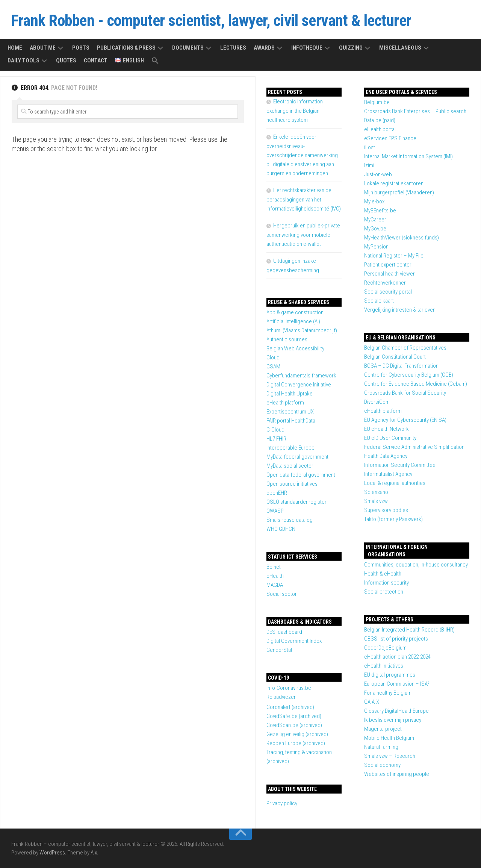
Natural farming (381, 747)
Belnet (274, 567)
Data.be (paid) (380, 120)
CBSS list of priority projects (396, 639)
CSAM (273, 367)
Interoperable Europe (290, 448)
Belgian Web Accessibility (295, 348)
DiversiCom (377, 402)
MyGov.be (375, 229)
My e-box (374, 201)
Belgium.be (377, 102)
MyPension (376, 247)
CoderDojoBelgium (385, 648)
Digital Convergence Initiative (299, 385)
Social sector (282, 594)
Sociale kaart (379, 301)
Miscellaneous (400, 48)
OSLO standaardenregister (296, 502)
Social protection (384, 592)
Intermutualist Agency (388, 474)
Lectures (233, 48)
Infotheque (307, 48)
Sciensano (376, 492)
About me (43, 48)
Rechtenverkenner (385, 283)
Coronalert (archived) (290, 707)
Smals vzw (376, 501)
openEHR (277, 493)
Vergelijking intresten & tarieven (400, 310)
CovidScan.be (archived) (294, 725)
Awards (264, 48)
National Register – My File (394, 256)
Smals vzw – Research (390, 756)
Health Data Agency (386, 456)
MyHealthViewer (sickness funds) (402, 238)
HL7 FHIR (276, 439)
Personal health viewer (389, 274)
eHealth (275, 576)
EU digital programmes (390, 675)
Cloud (273, 358)
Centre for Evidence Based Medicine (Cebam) (416, 384)
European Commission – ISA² (397, 684)
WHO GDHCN (281, 529)
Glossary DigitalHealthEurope (396, 711)
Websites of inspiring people (397, 774)
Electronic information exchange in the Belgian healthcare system (295, 111)
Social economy (382, 765)
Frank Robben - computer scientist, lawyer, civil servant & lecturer (211, 20)
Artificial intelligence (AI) (293, 321)
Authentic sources (287, 339)
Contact (96, 61)
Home (15, 48)
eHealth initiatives (384, 666)
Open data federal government (301, 475)
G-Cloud (275, 430)
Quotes (66, 61)
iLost (370, 147)
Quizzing (351, 48)
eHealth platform (383, 411)
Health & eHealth (383, 574)
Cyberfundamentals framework (301, 376)
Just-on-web (378, 174)
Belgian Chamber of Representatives (405, 348)
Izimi (369, 165)
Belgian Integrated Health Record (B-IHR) (409, 630)
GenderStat (279, 650)
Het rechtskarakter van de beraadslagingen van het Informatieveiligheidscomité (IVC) (304, 199)
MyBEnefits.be (380, 211)
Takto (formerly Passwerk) (393, 519)
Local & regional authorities (395, 483)
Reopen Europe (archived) (296, 743)
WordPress (52, 853)
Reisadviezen (281, 697)
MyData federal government (297, 457)
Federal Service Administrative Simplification (414, 447)
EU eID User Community (390, 438)
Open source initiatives (292, 484)
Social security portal (388, 292)
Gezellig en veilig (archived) (297, 734)
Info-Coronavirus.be (289, 688)
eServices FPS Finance (390, 138)
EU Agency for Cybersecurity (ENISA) (405, 420)
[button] (155, 61)
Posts (81, 48)
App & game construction (295, 312)
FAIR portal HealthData (291, 421)
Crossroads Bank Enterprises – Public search (415, 111)
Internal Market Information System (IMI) (408, 156)
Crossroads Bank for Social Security (405, 393)
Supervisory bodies (386, 510)
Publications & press (126, 48)
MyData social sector (290, 466)
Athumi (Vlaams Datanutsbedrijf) (302, 330)
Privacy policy (282, 803)
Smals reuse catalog (290, 520)
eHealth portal (380, 129)
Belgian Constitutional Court (395, 357)
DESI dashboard (284, 632)
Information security (386, 583)
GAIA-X (372, 702)
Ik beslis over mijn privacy (393, 720)
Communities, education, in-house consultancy (416, 565)
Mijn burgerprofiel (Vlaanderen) (399, 192)
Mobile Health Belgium (389, 738)
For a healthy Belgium (388, 693)
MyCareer (375, 220)
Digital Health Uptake (290, 394)
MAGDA (275, 585)
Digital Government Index (294, 641)
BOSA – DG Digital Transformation (401, 366)
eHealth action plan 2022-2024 (397, 657)
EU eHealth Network (386, 429)
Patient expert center (388, 265)
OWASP (275, 511)
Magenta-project (383, 729)
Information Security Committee (400, 465)
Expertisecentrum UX (290, 412)
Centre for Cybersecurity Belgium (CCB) (409, 375)
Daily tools (23, 61)
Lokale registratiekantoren (394, 183)
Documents (188, 48)
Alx (94, 853)
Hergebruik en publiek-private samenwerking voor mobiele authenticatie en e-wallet (303, 235)
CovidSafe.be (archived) (294, 716)
